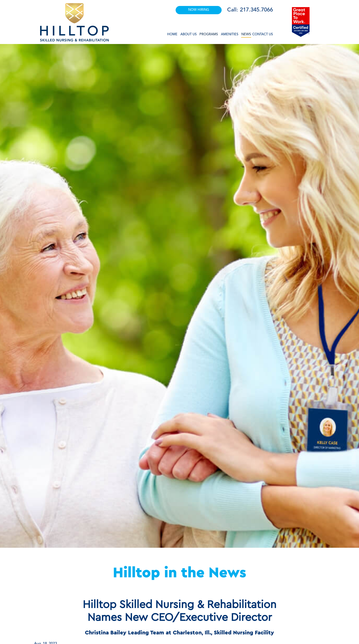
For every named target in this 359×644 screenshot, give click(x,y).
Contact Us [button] (263, 34)
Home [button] (172, 34)
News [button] (246, 34)
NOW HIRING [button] (199, 10)
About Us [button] (189, 34)
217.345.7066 (256, 10)
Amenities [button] (230, 34)
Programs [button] (209, 34)
